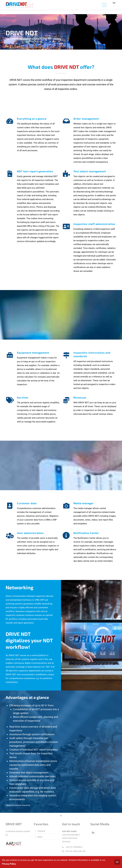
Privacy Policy (9, 864)
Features (41, 831)
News (40, 837)
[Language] (114, 6)
